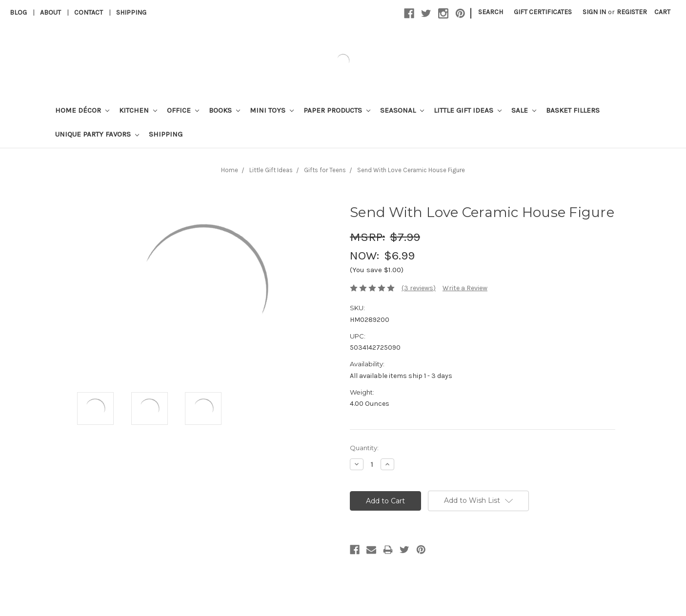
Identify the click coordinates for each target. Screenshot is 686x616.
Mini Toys (272, 110)
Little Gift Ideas (468, 110)
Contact (89, 12)
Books (224, 110)
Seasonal (402, 110)
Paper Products (337, 110)
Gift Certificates (543, 12)
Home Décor (82, 110)
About (50, 12)
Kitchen (138, 110)
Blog (18, 12)
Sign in (594, 12)
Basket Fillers (573, 110)
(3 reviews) (419, 288)
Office (183, 110)
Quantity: (364, 448)
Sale (524, 110)
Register (632, 12)
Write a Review (465, 288)
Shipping (131, 12)
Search (491, 12)
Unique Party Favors (97, 134)
